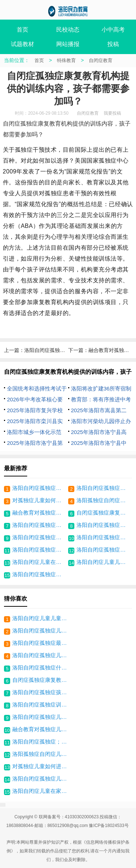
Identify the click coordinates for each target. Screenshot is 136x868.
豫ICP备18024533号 (109, 826)
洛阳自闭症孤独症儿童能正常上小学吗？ (40, 488)
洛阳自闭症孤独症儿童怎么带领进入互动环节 (40, 525)
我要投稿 (112, 113)
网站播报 (68, 44)
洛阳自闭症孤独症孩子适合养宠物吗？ (40, 574)
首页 (22, 30)
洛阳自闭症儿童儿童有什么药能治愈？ (104, 562)
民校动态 (68, 30)
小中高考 (113, 30)
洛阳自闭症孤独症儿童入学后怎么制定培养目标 (104, 525)
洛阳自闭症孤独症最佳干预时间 (104, 550)
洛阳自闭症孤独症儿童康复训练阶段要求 (40, 537)
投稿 (113, 44)
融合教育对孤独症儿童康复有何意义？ (40, 513)
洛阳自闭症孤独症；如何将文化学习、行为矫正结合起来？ (104, 488)
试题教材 (22, 44)
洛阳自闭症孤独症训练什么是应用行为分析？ (40, 550)
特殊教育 (66, 60)
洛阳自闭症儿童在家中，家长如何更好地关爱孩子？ (40, 562)
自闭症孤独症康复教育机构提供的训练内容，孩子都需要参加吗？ (104, 513)
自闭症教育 (101, 60)
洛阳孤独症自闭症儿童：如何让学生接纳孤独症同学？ (104, 500)
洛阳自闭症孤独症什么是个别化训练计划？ (104, 537)
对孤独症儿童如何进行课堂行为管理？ (40, 500)
